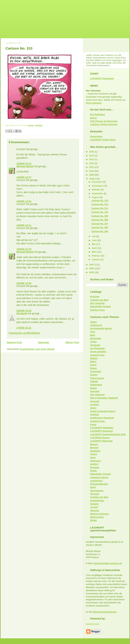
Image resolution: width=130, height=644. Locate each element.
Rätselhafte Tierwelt (100, 306)
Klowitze (95, 415)
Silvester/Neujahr (99, 484)
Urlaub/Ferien (97, 501)
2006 (92, 268)
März (95, 252)
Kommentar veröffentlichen (24, 333)
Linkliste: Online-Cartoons (104, 124)
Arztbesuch (96, 325)
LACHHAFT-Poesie (100, 438)
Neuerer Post (14, 342)
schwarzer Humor (99, 477)
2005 (92, 272)
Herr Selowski (97, 303)
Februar (96, 256)
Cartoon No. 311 (100, 208)
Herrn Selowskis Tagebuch (104, 398)
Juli (94, 236)
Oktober (96, 190)
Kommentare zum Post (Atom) (37, 349)
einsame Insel (97, 355)
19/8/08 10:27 (24, 177)
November (97, 186)
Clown (93, 342)
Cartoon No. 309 (100, 216)
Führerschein (97, 378)
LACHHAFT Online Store (103, 140)
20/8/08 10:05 (24, 283)
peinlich (39, 125)
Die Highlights (97, 114)
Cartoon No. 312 (100, 204)
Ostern (94, 454)
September (98, 193)
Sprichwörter (97, 491)
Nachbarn (95, 451)
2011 (92, 167)
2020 (92, 152)
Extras (93, 118)
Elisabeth (22, 313)
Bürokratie (96, 338)
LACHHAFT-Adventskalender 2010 (108, 434)
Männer (94, 444)
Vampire (94, 504)
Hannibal (95, 391)
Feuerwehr (96, 371)
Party (93, 458)
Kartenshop (96, 136)
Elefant (94, 358)
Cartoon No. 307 (100, 224)
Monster (94, 448)
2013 (92, 159)
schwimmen (96, 481)
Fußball (94, 381)
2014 (92, 156)
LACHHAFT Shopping (101, 431)
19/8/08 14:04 (24, 201)
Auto (93, 332)
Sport (93, 487)
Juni (94, 240)
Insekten (95, 405)
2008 (92, 179)
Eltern (93, 362)
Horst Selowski (94, 103)
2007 (92, 265)
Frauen (94, 375)
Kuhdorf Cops (97, 310)
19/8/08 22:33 (24, 249)
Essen (31, 125)
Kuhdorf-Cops (97, 421)
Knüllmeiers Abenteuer (102, 418)
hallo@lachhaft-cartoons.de (108, 563)
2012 (92, 163)
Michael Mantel (25, 166)
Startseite (44, 342)
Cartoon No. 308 (100, 220)
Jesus (93, 408)
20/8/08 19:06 (24, 311)
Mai (94, 244)
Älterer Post (72, 342)
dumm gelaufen (98, 352)
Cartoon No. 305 (100, 231)
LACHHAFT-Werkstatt (101, 441)
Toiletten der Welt (99, 300)
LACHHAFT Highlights (102, 428)
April (95, 248)
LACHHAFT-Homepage (102, 78)
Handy (93, 388)
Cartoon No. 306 (100, 227)
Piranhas (95, 297)
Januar (96, 260)
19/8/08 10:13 (24, 164)
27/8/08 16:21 (24, 328)
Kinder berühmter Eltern (103, 411)
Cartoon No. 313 (100, 201)
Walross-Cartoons (99, 514)
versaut (94, 507)
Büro (93, 335)
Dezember (97, 182)
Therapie (95, 494)
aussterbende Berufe (101, 328)
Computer (95, 345)
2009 (92, 175)
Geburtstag (96, 385)
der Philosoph (97, 348)
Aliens (93, 322)
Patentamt (95, 461)
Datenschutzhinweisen (105, 612)
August (96, 197)
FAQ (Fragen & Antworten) (104, 121)
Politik (93, 471)
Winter (94, 520)
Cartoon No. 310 (19, 48)
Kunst (93, 424)
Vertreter (95, 511)
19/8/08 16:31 (24, 225)
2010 (92, 171)
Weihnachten (97, 517)
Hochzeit (95, 401)
